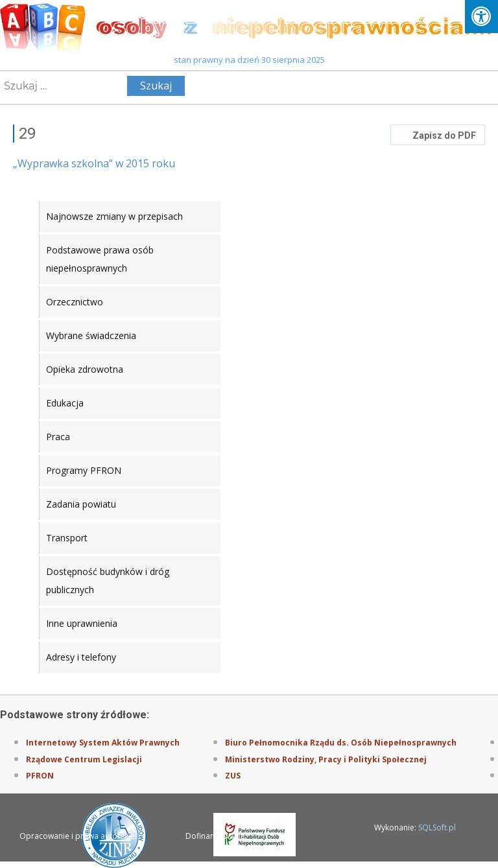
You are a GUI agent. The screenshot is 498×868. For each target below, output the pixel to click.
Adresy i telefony (81, 657)
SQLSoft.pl (437, 827)
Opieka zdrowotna (85, 369)
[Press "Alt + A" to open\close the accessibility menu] (481, 17)
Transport (67, 538)
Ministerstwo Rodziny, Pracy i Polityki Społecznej (326, 759)
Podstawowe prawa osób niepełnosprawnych (100, 259)
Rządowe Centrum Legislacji (84, 759)
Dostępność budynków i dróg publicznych (108, 581)
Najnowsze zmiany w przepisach (114, 216)
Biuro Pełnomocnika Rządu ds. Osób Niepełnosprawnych (341, 743)
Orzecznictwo (75, 302)
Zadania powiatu (81, 504)
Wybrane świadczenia (91, 335)
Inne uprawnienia (82, 623)
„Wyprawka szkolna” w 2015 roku (94, 163)
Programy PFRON (84, 470)
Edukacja (65, 403)
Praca (58, 437)
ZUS (233, 776)
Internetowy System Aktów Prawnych (103, 743)
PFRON (40, 776)
